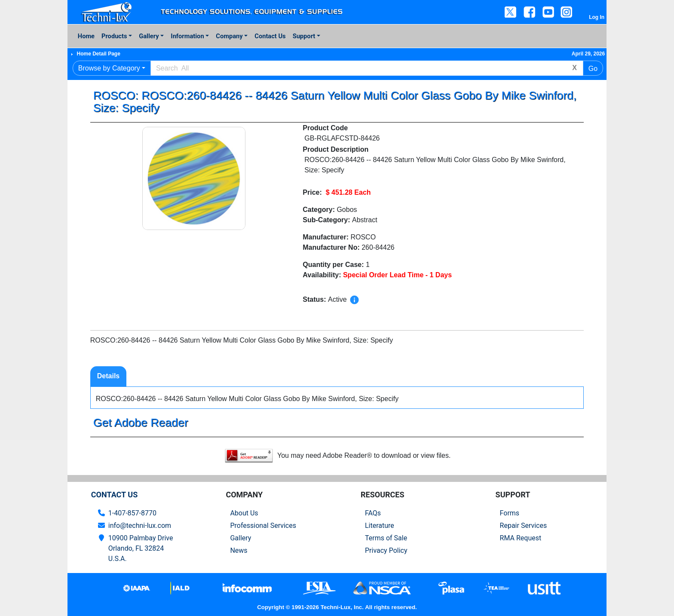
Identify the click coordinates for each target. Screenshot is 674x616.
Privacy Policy (386, 550)
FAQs (373, 513)
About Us (244, 513)
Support (304, 36)
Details (108, 376)
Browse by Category (109, 68)
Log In (597, 17)
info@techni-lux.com (140, 526)
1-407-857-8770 (132, 513)
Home (86, 36)
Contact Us (270, 36)
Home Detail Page (98, 54)
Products (114, 36)
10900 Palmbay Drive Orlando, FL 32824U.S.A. (141, 548)
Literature (380, 526)
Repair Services (524, 526)
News (239, 550)
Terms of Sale (386, 538)
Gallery (149, 36)
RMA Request (521, 538)
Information (187, 36)
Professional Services (263, 526)
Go (593, 69)
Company (229, 36)
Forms (510, 513)
